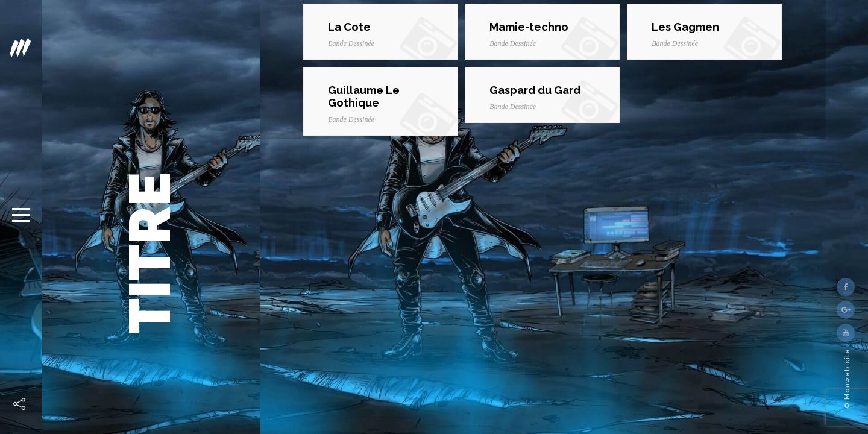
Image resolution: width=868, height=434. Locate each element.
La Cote (349, 27)
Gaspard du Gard (535, 90)
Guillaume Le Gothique (364, 96)
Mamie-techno (529, 27)
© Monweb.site (847, 379)
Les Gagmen (685, 27)
